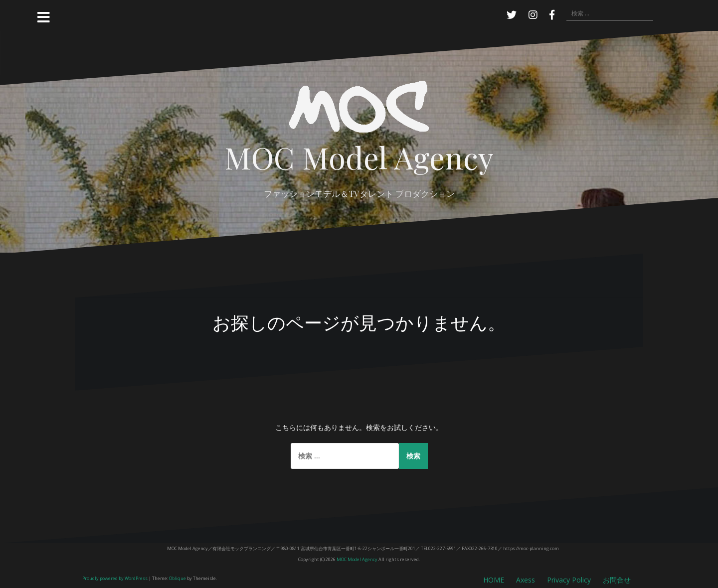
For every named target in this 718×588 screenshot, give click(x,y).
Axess (526, 580)
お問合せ (617, 580)
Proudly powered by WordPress (115, 578)
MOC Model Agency (359, 157)
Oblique (178, 578)
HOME (494, 580)
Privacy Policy (569, 580)
